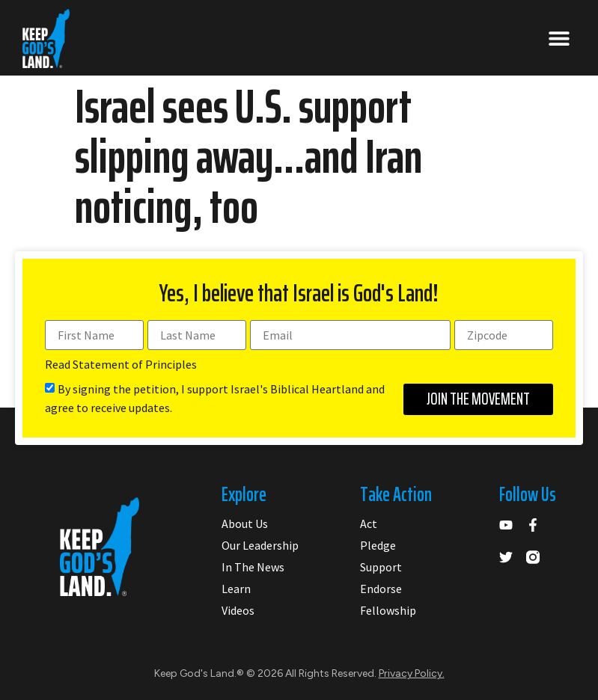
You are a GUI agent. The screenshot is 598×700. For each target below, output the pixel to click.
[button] (559, 39)
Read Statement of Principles (121, 364)
